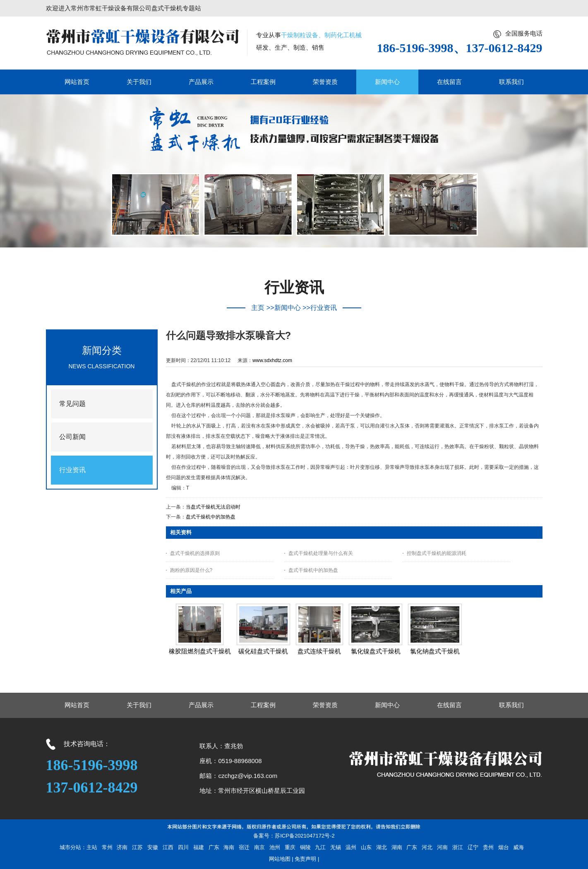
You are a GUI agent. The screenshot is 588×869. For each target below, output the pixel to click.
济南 (122, 847)
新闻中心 (288, 308)
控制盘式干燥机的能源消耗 (437, 553)
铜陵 (305, 847)
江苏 (137, 847)
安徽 (153, 847)
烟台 (504, 847)
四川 (183, 847)
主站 (92, 847)
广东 (214, 847)
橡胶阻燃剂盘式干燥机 (200, 651)
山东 (366, 847)
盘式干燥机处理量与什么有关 (321, 553)
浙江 (458, 847)
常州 (107, 847)
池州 (275, 847)
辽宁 (473, 847)
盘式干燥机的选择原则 (195, 553)
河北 (427, 847)
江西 (168, 847)
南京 (259, 847)
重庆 (290, 847)
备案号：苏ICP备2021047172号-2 (294, 836)
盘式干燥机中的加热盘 (211, 517)
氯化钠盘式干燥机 (435, 651)
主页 (258, 308)
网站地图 (280, 859)
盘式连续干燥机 (319, 651)
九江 (320, 847)
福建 (199, 847)
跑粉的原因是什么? (191, 570)
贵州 (488, 847)
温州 (351, 847)
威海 (518, 847)
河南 (442, 847)
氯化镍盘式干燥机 (376, 651)
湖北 (382, 847)
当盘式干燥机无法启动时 (213, 507)
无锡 (336, 847)
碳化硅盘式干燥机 (263, 651)
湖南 (397, 847)
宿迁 (244, 847)
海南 (229, 847)
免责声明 (305, 859)
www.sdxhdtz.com (272, 360)
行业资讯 (324, 308)
